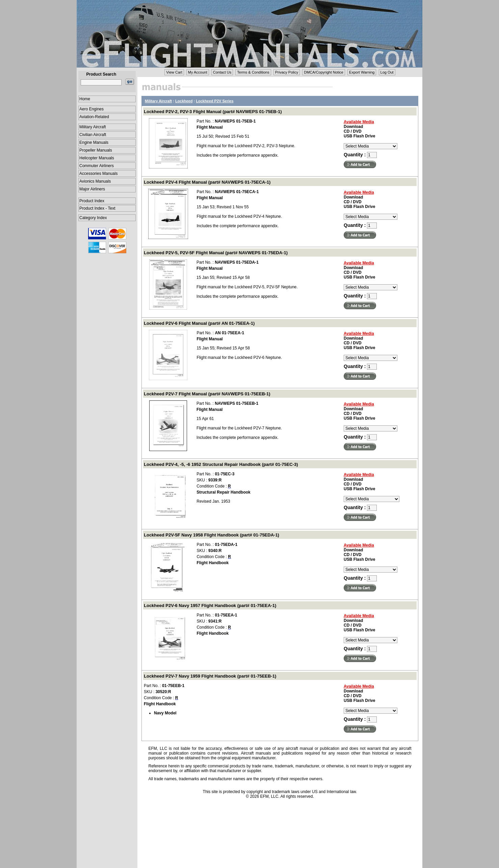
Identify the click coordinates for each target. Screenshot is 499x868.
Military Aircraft (93, 127)
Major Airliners (92, 189)
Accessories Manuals (98, 174)
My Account (198, 72)
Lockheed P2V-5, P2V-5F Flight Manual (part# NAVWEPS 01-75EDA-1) (216, 253)
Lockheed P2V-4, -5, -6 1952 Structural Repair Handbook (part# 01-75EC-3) (221, 464)
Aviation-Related (94, 117)
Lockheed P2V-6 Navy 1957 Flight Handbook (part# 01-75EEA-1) (210, 606)
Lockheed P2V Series (215, 101)
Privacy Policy (287, 72)
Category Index (93, 218)
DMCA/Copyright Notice (324, 72)
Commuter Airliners (97, 166)
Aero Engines (91, 109)
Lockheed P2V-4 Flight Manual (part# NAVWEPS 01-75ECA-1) (207, 182)
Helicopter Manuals (97, 158)
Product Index (92, 201)
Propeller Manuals (96, 150)
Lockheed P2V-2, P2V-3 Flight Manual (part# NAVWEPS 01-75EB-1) (213, 112)
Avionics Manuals (95, 181)
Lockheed (184, 101)
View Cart (174, 72)
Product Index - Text (97, 208)
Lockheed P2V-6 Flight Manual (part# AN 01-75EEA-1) (199, 323)
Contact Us (222, 72)
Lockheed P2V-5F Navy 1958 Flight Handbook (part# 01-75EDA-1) (212, 535)
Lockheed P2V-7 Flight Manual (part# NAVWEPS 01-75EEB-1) (207, 394)
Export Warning (362, 72)
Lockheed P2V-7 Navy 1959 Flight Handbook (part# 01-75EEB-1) (210, 676)
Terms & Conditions (253, 72)
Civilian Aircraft (93, 135)
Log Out (387, 72)
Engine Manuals (94, 142)
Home (85, 99)
